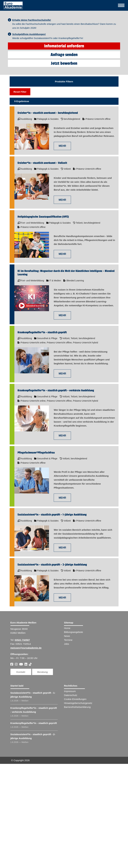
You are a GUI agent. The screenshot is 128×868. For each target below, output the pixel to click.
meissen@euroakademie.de (26, 744)
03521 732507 (22, 736)
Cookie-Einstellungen (75, 795)
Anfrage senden (64, 151)
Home (67, 724)
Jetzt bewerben (64, 159)
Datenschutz (71, 791)
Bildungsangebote (73, 728)
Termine (68, 736)
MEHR (62, 242)
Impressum (70, 787)
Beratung (43, 768)
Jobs (67, 740)
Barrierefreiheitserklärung (77, 803)
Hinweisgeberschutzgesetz (78, 799)
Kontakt (21, 768)
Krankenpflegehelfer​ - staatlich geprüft (34, 819)
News (67, 732)
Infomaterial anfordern (64, 142)
